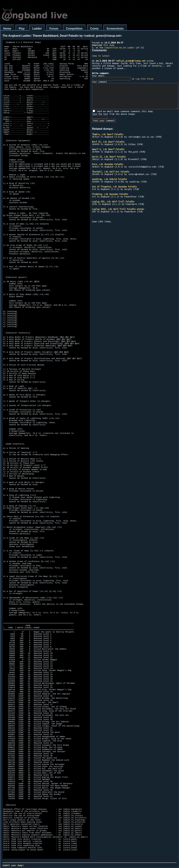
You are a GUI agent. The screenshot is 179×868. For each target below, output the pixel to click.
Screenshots (115, 29)
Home (7, 29)
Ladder (37, 29)
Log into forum (144, 79)
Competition (74, 29)
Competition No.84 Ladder (119, 48)
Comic (95, 29)
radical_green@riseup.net (131, 61)
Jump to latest (101, 56)
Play (22, 29)
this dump (103, 45)
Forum (54, 29)
